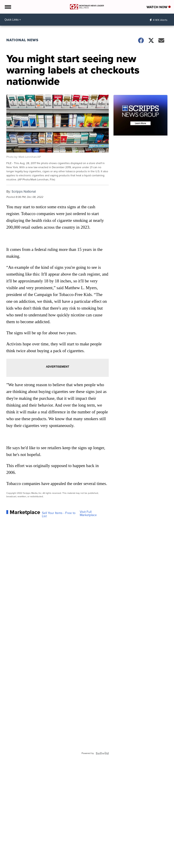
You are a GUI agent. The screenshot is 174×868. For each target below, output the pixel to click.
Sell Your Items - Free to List (59, 515)
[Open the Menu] (8, 7)
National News (22, 40)
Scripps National (24, 192)
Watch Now (159, 7)
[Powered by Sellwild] (102, 753)
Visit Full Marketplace (88, 514)
